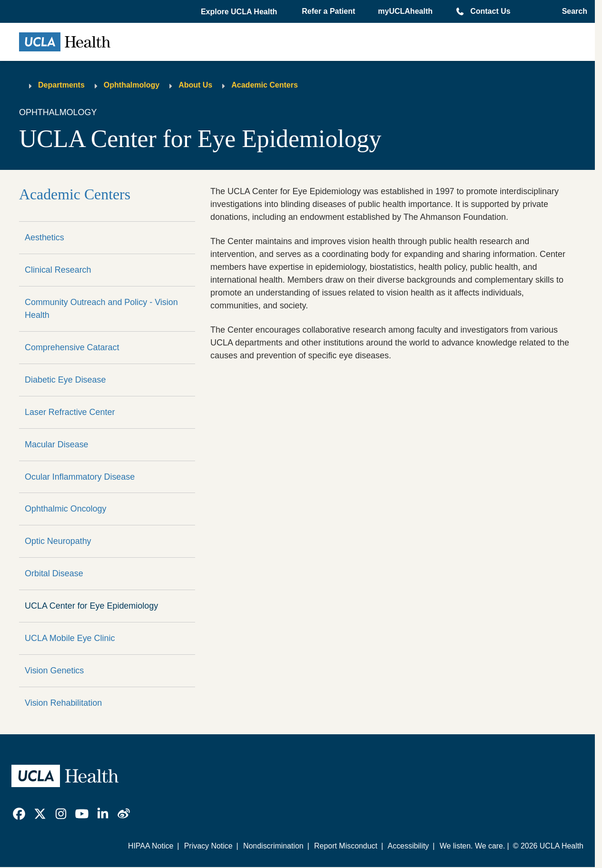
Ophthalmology (132, 85)
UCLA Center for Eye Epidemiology (91, 606)
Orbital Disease (54, 573)
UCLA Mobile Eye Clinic (70, 638)
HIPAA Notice (151, 846)
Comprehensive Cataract (72, 347)
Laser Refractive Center (70, 412)
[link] (19, 814)
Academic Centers (265, 85)
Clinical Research (58, 270)
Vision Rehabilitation (63, 703)
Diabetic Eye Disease (65, 380)
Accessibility (409, 846)
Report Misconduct (346, 846)
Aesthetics (44, 237)
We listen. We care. (473, 846)
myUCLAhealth (405, 11)
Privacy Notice (208, 846)
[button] (240, 12)
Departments (61, 85)
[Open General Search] (572, 11)
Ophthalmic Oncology (65, 509)
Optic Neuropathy (58, 541)
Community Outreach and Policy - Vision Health (101, 309)
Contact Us (490, 11)
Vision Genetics (54, 671)
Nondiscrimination (273, 846)
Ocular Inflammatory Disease (80, 477)
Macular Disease (57, 444)
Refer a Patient (328, 11)
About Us (195, 85)
